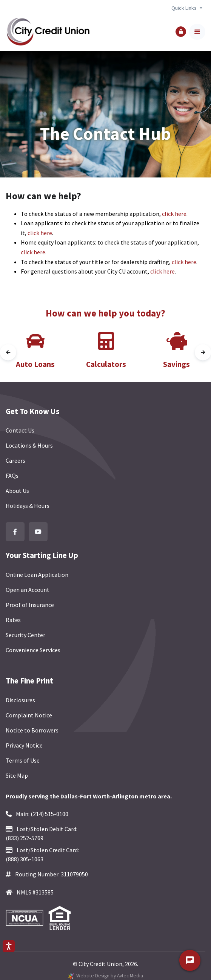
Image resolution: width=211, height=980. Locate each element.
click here (174, 214)
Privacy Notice (24, 745)
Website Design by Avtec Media (110, 976)
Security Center (25, 635)
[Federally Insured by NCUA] (27, 918)
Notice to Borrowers (32, 730)
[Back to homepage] (48, 32)
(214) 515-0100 (49, 814)
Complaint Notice (29, 715)
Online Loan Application (37, 575)
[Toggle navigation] (197, 32)
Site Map (17, 775)
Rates (13, 620)
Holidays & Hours (28, 506)
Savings (176, 364)
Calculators (106, 364)
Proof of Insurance (30, 605)
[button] (181, 32)
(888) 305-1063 (25, 859)
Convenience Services (33, 650)
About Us (17, 491)
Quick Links (184, 8)
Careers (15, 460)
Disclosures (20, 700)
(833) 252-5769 (25, 838)
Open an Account (28, 590)
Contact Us (20, 430)
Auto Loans (35, 364)
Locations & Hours (29, 445)
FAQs (12, 475)
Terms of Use (23, 760)
